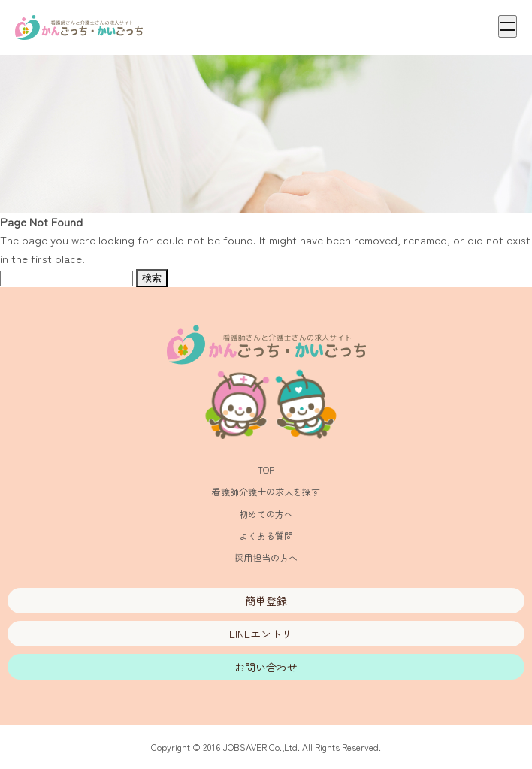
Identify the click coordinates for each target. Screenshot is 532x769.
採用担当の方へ (266, 557)
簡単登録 (266, 601)
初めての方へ (266, 514)
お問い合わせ (266, 667)
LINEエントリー (266, 634)
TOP (266, 469)
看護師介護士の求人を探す (266, 491)
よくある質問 (266, 536)
